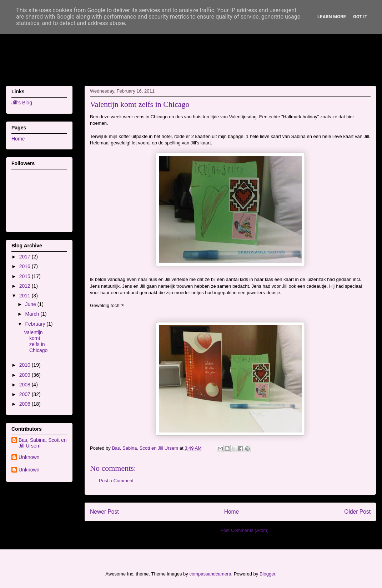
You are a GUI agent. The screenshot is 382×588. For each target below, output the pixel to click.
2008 (26, 385)
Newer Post (104, 512)
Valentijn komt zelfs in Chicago (36, 341)
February (36, 324)
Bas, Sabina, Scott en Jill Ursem (43, 443)
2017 (26, 257)
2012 (26, 286)
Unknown (29, 457)
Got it (360, 17)
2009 (26, 375)
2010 (26, 365)
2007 (26, 394)
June (31, 304)
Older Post (357, 512)
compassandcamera (210, 574)
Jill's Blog (22, 103)
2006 (26, 404)
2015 (26, 276)
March (33, 314)
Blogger (267, 574)
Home (232, 512)
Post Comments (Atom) (244, 530)
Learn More (332, 17)
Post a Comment (116, 481)
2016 (26, 266)
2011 (26, 296)
